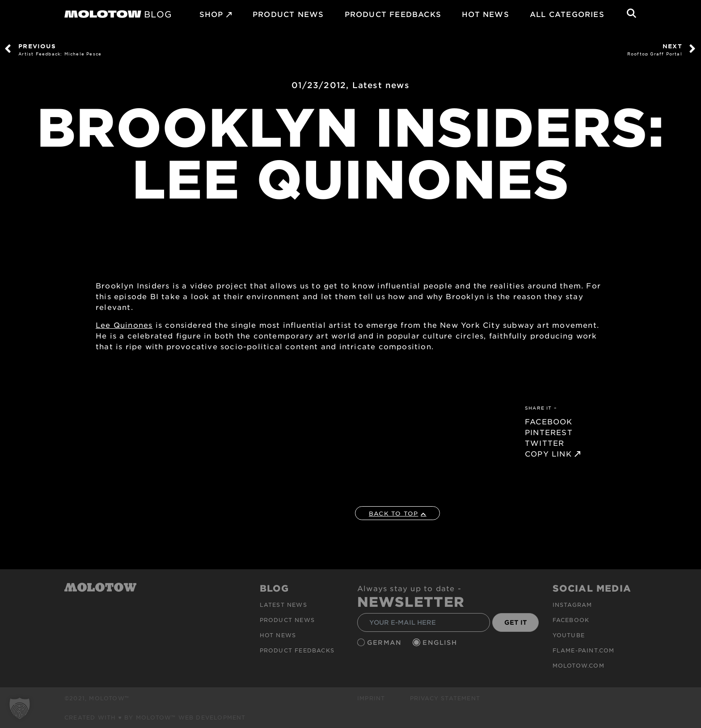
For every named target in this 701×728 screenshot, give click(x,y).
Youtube (569, 635)
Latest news (381, 85)
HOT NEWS (486, 14)
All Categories (567, 14)
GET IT (516, 622)
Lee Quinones (124, 325)
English (441, 642)
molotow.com (579, 665)
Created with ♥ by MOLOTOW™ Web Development (155, 717)
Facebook (571, 620)
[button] (20, 708)
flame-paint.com (584, 650)
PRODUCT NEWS (288, 14)
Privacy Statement (445, 698)
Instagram (572, 605)
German (385, 642)
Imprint (371, 698)
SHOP (211, 14)
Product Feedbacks (393, 14)
